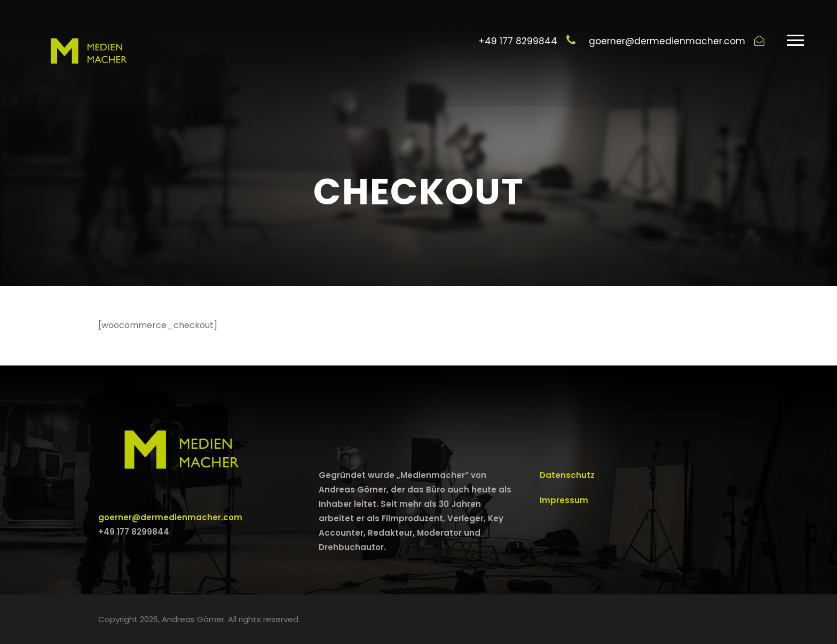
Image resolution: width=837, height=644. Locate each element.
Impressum (564, 500)
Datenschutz (567, 475)
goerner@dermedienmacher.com (170, 517)
